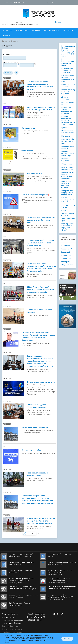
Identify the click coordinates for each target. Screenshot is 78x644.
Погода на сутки (28, 128)
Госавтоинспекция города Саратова (68, 92)
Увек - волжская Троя (68, 220)
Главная (5, 41)
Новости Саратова (65, 160)
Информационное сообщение (35, 427)
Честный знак (27, 151)
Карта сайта (15, 626)
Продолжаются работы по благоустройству (38, 474)
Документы (36, 30)
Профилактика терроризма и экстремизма (67, 193)
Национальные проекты (67, 147)
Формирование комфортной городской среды (68, 227)
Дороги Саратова (65, 98)
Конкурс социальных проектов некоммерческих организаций (68, 121)
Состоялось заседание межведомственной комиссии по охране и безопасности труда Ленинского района (41, 267)
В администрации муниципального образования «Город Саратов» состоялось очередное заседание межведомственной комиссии (40, 361)
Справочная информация (14, 2)
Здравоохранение (68, 103)
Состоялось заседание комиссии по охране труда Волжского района (41, 220)
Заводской (66, 252)
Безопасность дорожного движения (67, 70)
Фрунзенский (67, 265)
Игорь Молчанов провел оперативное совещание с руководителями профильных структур (40, 85)
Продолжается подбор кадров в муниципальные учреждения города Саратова (40, 243)
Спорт (64, 210)
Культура (65, 128)
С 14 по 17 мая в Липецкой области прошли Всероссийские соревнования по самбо (41, 290)
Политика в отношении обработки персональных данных (12, 632)
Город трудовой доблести (68, 86)
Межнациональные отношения (68, 132)
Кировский (66, 255)
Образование (67, 164)
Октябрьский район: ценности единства (40, 311)
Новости (14, 41)
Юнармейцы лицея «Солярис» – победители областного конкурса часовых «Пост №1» (41, 521)
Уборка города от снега (68, 214)
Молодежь (66, 136)
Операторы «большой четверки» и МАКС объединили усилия (41, 109)
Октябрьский (67, 262)
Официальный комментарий (67, 168)
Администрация (22, 30)
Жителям (58, 22)
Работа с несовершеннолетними (68, 200)
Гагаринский (67, 249)
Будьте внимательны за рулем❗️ (36, 195)
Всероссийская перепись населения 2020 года (68, 78)
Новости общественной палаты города (67, 154)
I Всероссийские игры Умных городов (68, 62)
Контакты (7, 35)
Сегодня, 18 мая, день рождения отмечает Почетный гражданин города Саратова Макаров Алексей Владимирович (38, 336)
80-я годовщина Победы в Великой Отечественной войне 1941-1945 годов (68, 51)
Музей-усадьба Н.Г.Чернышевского (68, 141)
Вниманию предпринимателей (41, 382)
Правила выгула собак (31, 450)
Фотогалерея (68, 30)
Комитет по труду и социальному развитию (67, 110)
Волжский (65, 246)
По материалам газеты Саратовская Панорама (68, 175)
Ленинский (66, 258)
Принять (67, 639)
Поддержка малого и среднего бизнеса (66, 185)
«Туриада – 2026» (35, 173)
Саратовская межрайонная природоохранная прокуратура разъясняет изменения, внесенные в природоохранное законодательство (37, 500)
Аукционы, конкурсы (51, 30)
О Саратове (8, 30)
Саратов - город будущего (68, 206)
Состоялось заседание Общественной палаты (36, 406)
